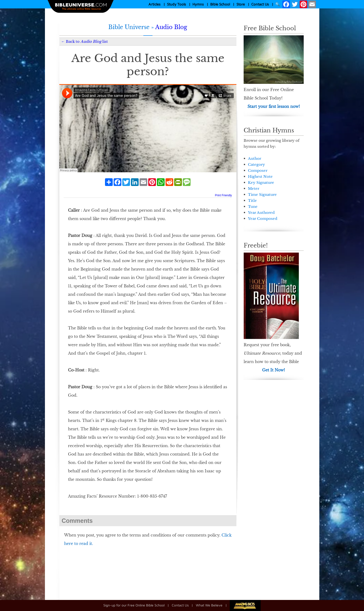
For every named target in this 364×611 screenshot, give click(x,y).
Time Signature (262, 194)
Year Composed (263, 219)
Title (252, 201)
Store (241, 4)
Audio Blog (171, 27)
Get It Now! (274, 370)
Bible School (220, 4)
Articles (154, 4)
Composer (258, 170)
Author (255, 158)
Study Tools (176, 4)
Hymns (198, 4)
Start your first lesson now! (274, 106)
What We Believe (209, 605)
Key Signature (261, 182)
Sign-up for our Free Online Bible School (134, 605)
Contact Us (260, 4)
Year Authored (261, 213)
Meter (254, 188)
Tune (253, 207)
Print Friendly (223, 195)
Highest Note (260, 176)
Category (256, 164)
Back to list (87, 41)
